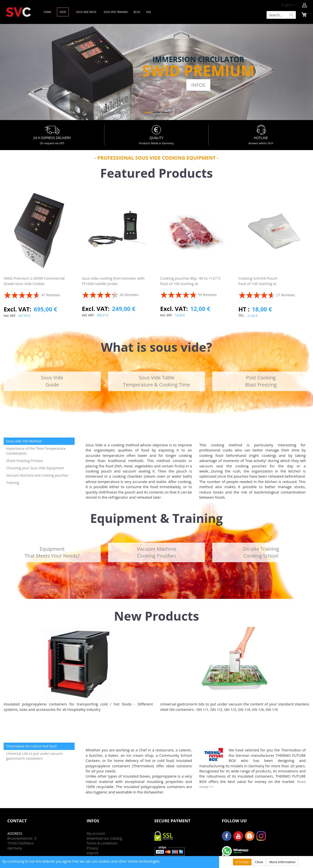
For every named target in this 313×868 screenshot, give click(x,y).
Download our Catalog (104, 838)
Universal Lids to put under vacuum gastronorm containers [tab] (34, 756)
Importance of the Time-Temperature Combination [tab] (36, 451)
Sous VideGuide (52, 381)
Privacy (92, 848)
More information (282, 862)
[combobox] (281, 15)
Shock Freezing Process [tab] (25, 461)
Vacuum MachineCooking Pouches (156, 552)
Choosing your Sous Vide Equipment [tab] (35, 468)
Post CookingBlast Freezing (261, 381)
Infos (198, 85)
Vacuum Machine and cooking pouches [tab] (37, 475)
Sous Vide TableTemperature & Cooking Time (156, 381)
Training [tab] (13, 483)
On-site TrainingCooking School (261, 552)
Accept (244, 862)
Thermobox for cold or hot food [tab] (31, 746)
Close (259, 862)
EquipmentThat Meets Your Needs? (52, 552)
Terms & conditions (102, 843)
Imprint (92, 853)
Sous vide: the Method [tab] (24, 441)
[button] (289, 5)
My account (96, 833)
